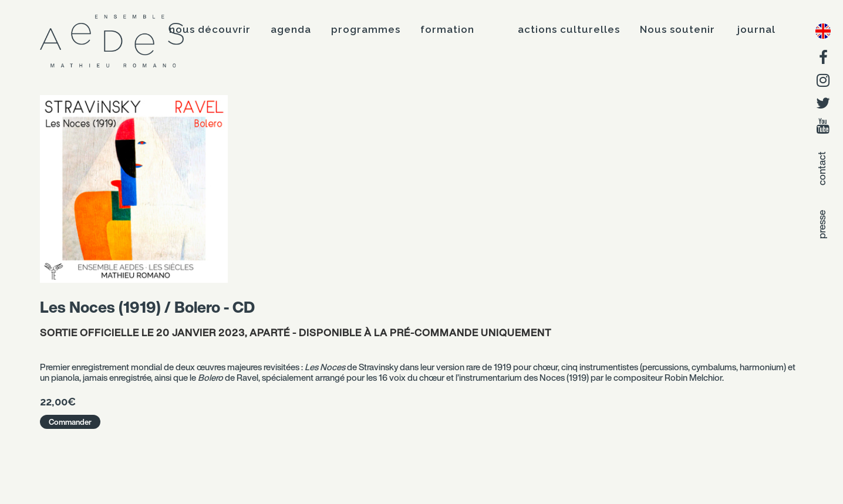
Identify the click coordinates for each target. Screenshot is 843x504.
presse (822, 224)
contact (822, 168)
